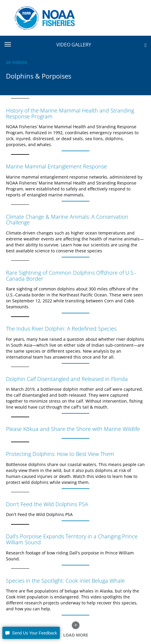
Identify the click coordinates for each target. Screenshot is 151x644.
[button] (31, 633)
